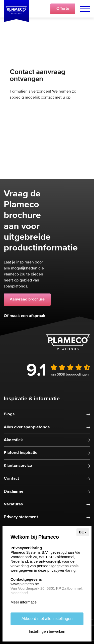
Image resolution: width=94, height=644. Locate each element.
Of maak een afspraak (25, 316)
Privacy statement (21, 517)
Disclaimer (14, 492)
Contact (11, 478)
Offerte (63, 9)
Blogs (9, 414)
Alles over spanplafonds (27, 427)
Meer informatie (24, 602)
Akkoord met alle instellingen (47, 619)
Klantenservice (18, 466)
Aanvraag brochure (27, 299)
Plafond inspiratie (21, 453)
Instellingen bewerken (47, 631)
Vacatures (13, 504)
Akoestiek (13, 440)
